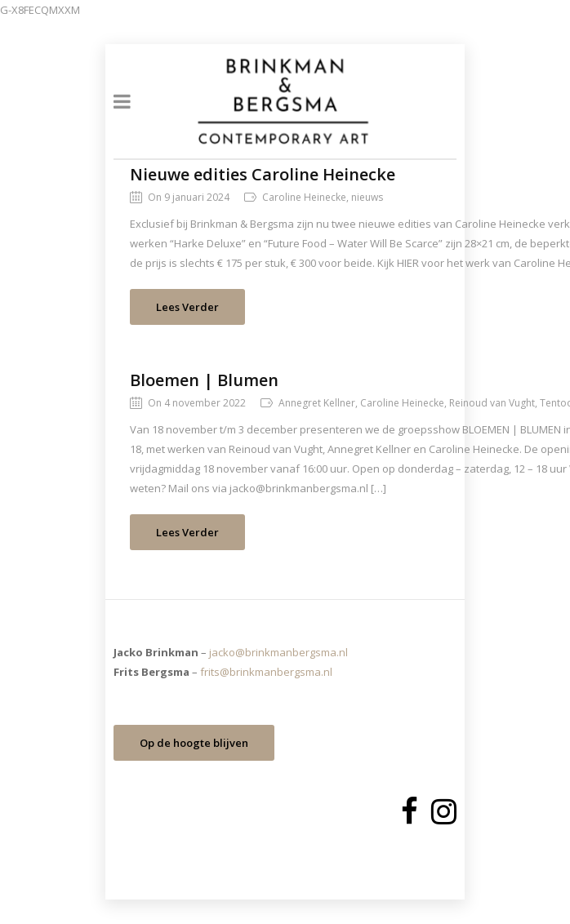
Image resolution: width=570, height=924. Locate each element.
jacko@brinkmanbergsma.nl (278, 652)
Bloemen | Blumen (204, 380)
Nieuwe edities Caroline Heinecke (263, 174)
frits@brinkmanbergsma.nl (266, 672)
